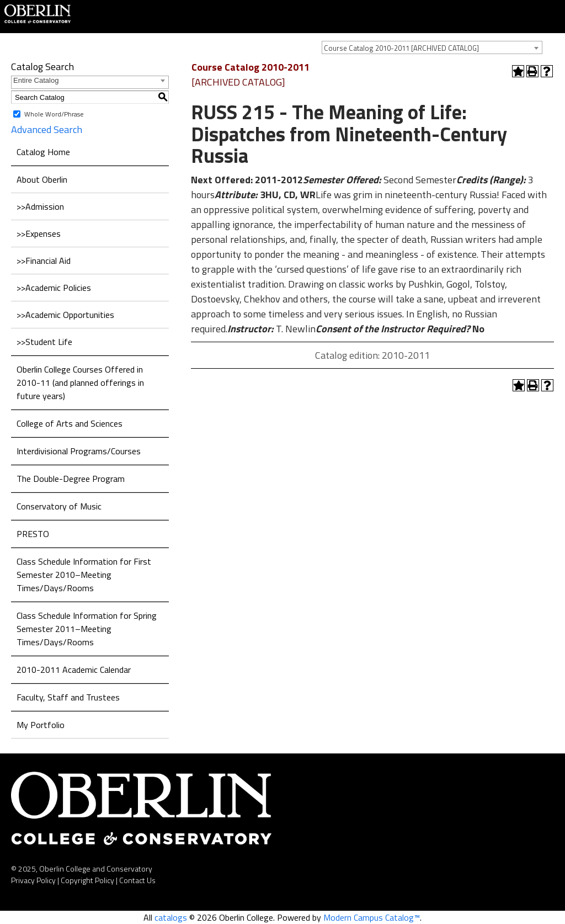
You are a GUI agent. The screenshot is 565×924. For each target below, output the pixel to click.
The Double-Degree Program (71, 479)
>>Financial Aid (44, 261)
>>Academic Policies (54, 288)
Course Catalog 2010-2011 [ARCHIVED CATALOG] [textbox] (401, 48)
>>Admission (40, 206)
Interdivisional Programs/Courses (79, 451)
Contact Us (137, 880)
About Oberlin (42, 179)
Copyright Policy (87, 880)
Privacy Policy (33, 880)
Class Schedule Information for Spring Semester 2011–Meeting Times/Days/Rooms (87, 629)
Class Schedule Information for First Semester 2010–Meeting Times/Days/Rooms (84, 575)
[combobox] (432, 47)
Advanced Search (47, 129)
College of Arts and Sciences (70, 423)
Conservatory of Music (59, 506)
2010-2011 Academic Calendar (74, 670)
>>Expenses (39, 233)
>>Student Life (44, 342)
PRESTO (33, 534)
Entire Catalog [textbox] (36, 80)
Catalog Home (43, 152)
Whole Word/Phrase (54, 114)
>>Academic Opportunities (65, 315)
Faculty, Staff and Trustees (68, 697)
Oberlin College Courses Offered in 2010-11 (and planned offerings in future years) (80, 383)
